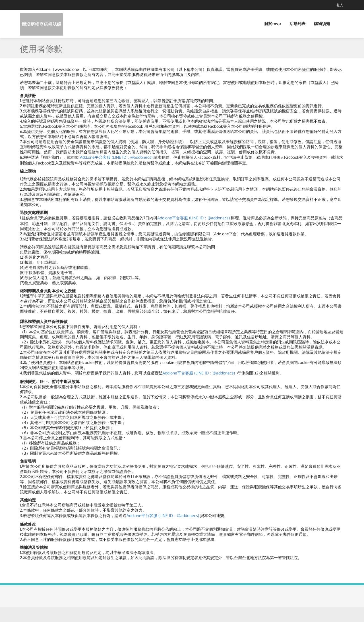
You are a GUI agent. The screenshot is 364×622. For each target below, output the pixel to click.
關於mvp (273, 23)
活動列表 (297, 23)
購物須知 (322, 23)
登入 (340, 5)
